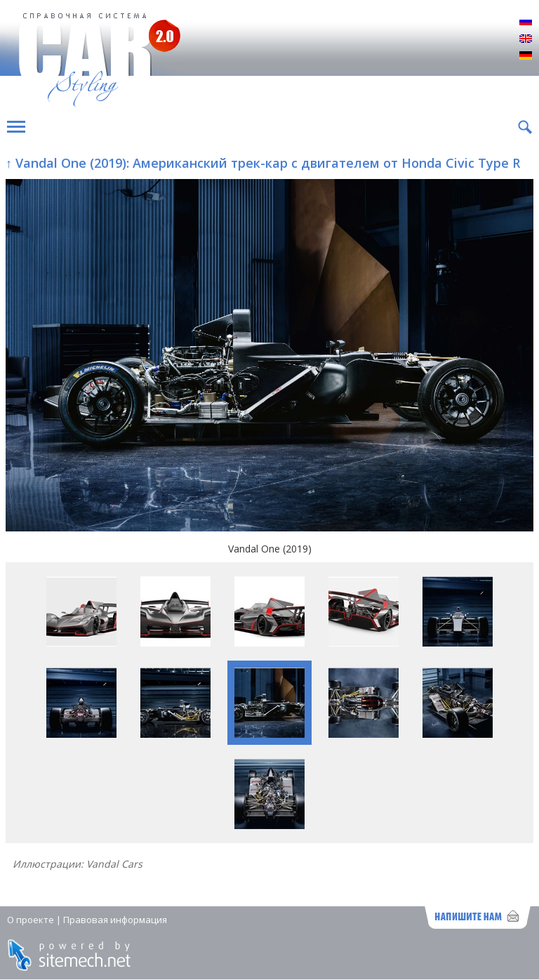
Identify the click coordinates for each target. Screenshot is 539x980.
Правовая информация (115, 920)
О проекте (31, 920)
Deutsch (526, 56)
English (526, 39)
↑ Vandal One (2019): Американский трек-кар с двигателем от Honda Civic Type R (263, 163)
